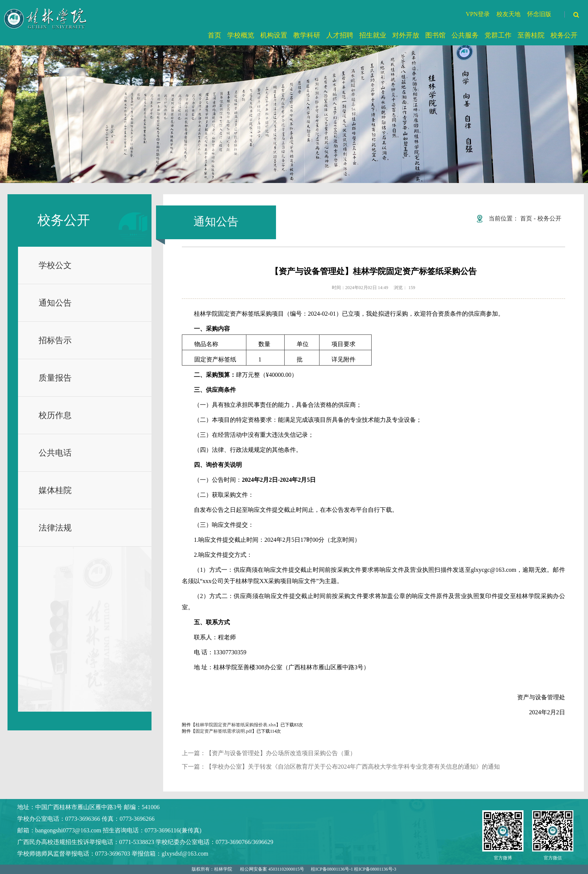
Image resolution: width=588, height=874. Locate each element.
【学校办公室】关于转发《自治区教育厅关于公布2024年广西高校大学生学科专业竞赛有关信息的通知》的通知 (353, 767)
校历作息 (55, 415)
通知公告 (55, 303)
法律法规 (55, 528)
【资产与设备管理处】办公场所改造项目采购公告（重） (281, 753)
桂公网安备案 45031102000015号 (272, 869)
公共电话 (55, 453)
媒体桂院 (55, 490)
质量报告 (55, 378)
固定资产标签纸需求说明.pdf (224, 731)
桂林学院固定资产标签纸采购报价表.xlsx (236, 725)
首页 (526, 218)
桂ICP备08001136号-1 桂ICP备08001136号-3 (353, 869)
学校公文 (55, 265)
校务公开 (549, 218)
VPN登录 (478, 14)
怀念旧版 (539, 14)
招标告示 (55, 340)
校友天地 (508, 14)
